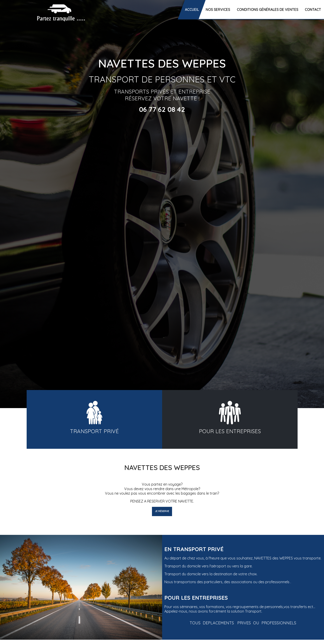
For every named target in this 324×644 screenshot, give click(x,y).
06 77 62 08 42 (162, 109)
